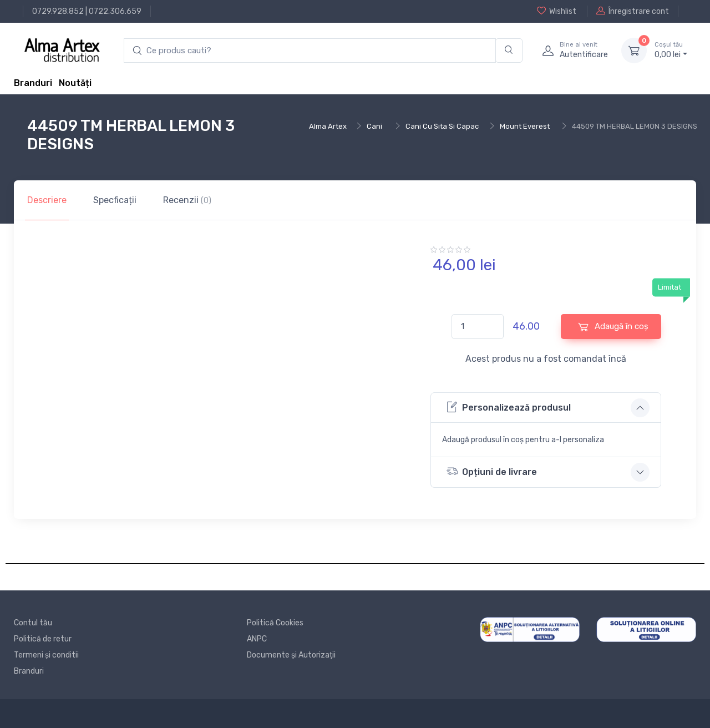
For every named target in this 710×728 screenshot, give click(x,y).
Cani (374, 126)
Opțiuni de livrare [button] (492, 471)
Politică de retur (43, 639)
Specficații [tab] (115, 200)
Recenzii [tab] (187, 200)
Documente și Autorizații (291, 655)
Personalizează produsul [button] (509, 407)
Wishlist (557, 11)
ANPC (257, 639)
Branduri (33, 83)
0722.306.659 (115, 11)
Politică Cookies (275, 623)
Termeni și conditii (46, 655)
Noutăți (75, 83)
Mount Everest (525, 126)
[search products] (310, 51)
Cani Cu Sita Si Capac (442, 126)
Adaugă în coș (613, 327)
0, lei (671, 50)
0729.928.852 (58, 11)
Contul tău (33, 623)
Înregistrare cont (633, 11)
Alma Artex (328, 126)
